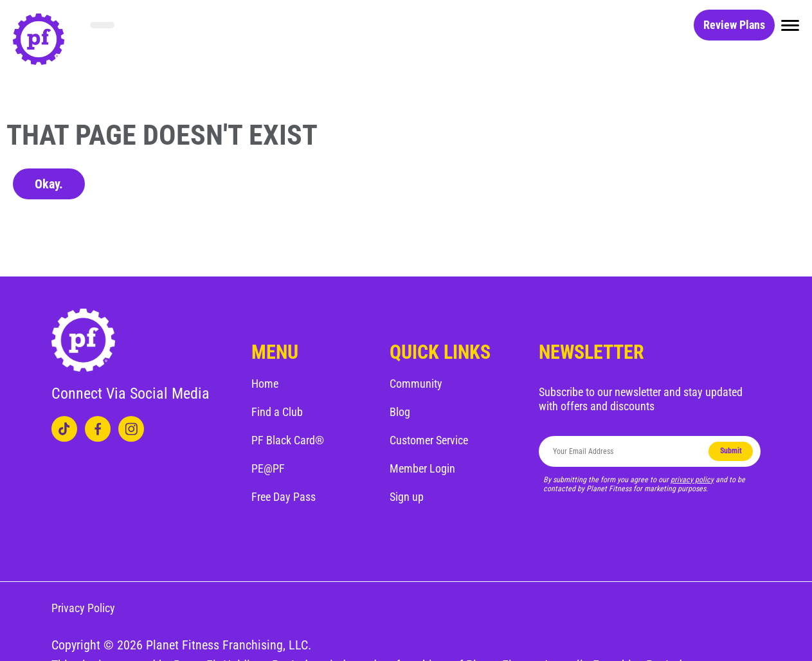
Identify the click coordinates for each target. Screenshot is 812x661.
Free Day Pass (284, 497)
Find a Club (277, 412)
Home (265, 384)
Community (416, 384)
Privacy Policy (83, 608)
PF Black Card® (288, 440)
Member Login (422, 468)
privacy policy (692, 480)
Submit (731, 451)
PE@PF (268, 468)
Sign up (407, 497)
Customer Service (429, 440)
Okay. (49, 184)
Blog (400, 412)
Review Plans (734, 25)
